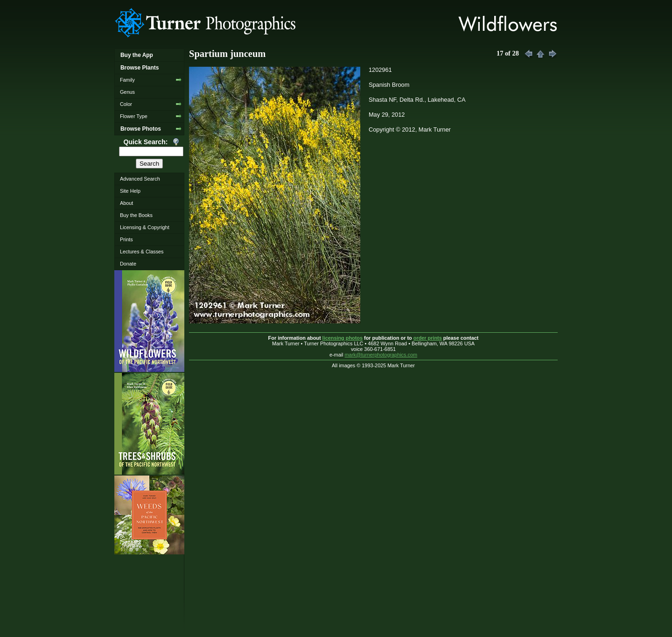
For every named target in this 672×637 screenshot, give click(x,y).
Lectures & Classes (142, 252)
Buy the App (137, 55)
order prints (428, 338)
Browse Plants (140, 68)
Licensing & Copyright (145, 227)
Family (127, 80)
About (126, 203)
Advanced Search (140, 179)
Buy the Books (136, 215)
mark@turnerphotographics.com (381, 355)
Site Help (130, 191)
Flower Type (134, 116)
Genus (127, 92)
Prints (126, 239)
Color (126, 104)
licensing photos (343, 338)
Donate (128, 264)
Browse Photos (141, 129)
